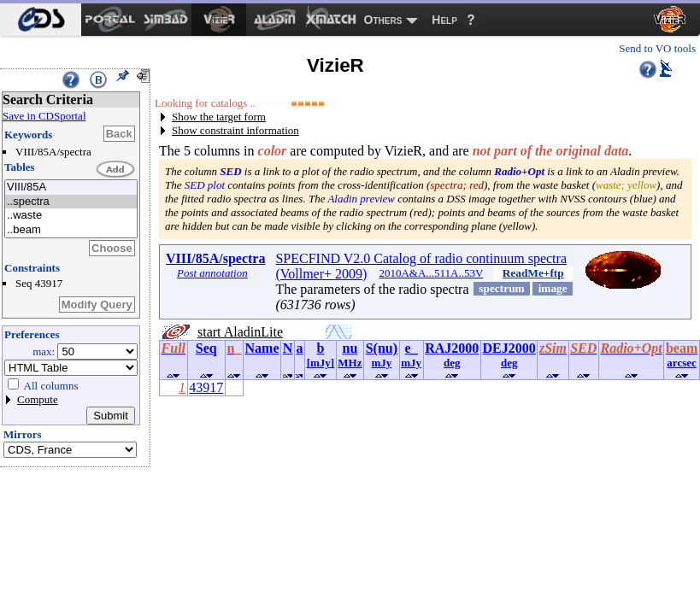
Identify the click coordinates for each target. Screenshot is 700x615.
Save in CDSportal (44, 116)
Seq (206, 348)
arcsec (681, 363)
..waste (71, 216)
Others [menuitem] (383, 20)
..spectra (71, 202)
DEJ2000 (509, 348)
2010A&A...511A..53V (431, 273)
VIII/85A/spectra (215, 258)
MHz (350, 363)
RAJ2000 (452, 348)
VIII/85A (71, 187)
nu (350, 348)
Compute (38, 399)
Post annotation (212, 273)
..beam (71, 230)
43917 (206, 387)
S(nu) (382, 348)
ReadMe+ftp (533, 273)
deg (452, 363)
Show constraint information (235, 130)
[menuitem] (41, 20)
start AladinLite (240, 332)
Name (262, 348)
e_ (412, 348)
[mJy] (321, 363)
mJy (381, 363)
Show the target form (219, 117)
